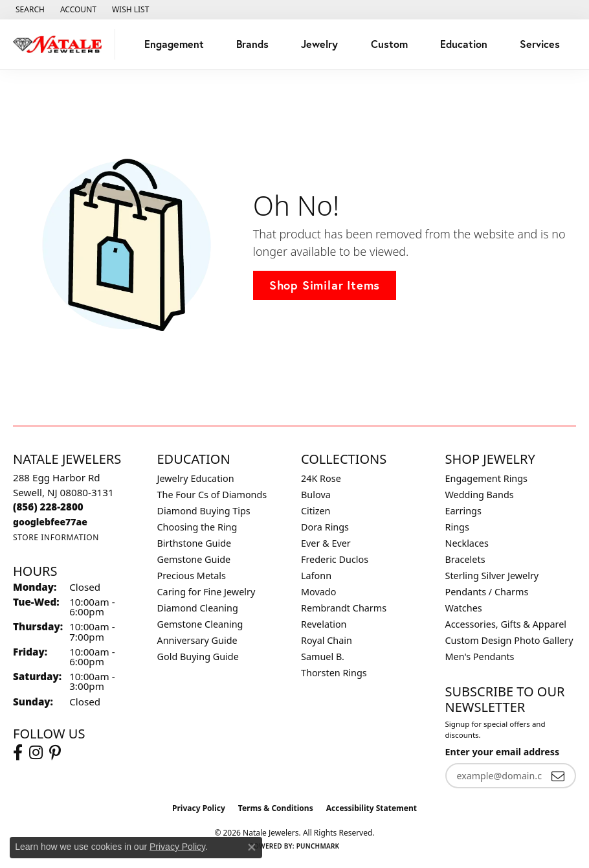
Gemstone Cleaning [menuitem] (200, 624)
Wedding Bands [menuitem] (480, 495)
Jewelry (319, 44)
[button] (29, 10)
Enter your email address (503, 752)
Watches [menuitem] (464, 608)
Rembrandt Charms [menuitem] (344, 608)
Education (464, 44)
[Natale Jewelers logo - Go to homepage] (61, 44)
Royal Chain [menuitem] (327, 640)
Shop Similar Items (325, 285)
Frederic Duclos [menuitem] (335, 559)
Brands (252, 44)
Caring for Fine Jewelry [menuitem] (206, 592)
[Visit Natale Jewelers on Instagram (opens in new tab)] (36, 753)
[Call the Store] (48, 507)
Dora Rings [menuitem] (325, 527)
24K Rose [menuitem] (321, 478)
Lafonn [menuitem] (316, 576)
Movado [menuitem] (318, 592)
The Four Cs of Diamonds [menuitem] (212, 495)
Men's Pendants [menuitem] (480, 657)
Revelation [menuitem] (324, 624)
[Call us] (50, 522)
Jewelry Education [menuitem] (196, 478)
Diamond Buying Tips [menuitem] (204, 511)
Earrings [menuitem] (463, 511)
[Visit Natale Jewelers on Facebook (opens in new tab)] (18, 753)
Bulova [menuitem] (316, 495)
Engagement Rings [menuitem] (487, 478)
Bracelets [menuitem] (465, 559)
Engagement (174, 44)
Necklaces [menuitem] (467, 543)
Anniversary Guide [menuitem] (197, 640)
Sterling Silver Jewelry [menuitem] (492, 576)
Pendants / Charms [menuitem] (487, 592)
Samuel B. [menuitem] (323, 657)
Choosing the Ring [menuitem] (197, 527)
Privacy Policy (199, 808)
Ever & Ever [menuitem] (326, 543)
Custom (389, 44)
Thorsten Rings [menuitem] (334, 673)
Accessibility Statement (372, 808)
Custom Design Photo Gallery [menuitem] (509, 640)
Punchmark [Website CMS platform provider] (318, 846)
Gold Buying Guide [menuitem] (198, 657)
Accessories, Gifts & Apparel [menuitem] (506, 624)
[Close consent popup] (252, 847)
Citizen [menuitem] (316, 511)
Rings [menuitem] (457, 527)
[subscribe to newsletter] (558, 776)
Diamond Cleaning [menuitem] (198, 608)
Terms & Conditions (276, 808)
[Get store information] (56, 537)
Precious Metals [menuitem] (192, 576)
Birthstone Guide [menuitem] (194, 543)
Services (540, 44)
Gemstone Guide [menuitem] (194, 559)
